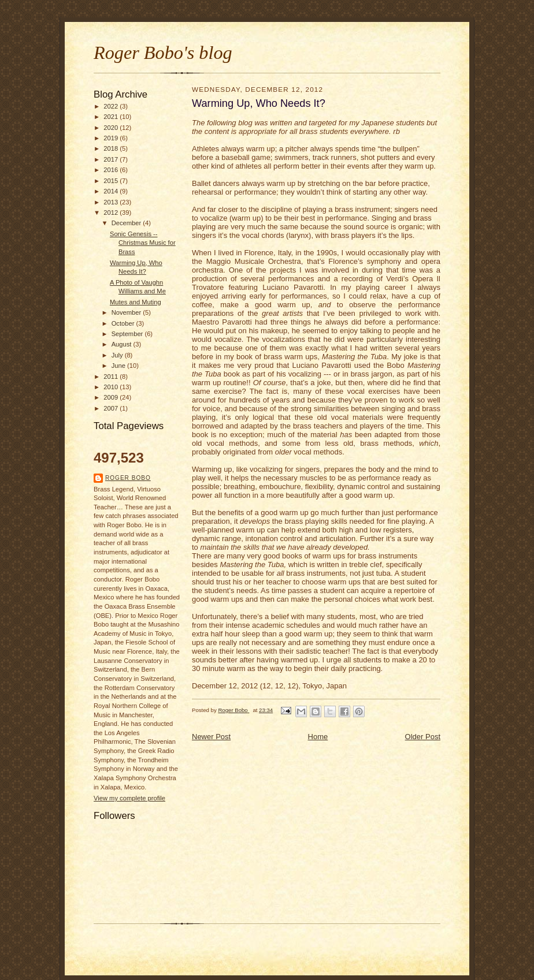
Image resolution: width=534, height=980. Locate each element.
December (127, 223)
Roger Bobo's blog (163, 53)
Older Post (423, 737)
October (124, 323)
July (118, 355)
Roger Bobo (128, 478)
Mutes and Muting (136, 302)
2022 (112, 106)
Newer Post (211, 737)
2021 (112, 117)
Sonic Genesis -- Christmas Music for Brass (143, 243)
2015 (112, 181)
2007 (112, 408)
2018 (112, 148)
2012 (112, 213)
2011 (112, 377)
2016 (112, 170)
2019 (112, 138)
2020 (112, 128)
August (123, 344)
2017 (112, 159)
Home (318, 737)
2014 (112, 191)
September (128, 334)
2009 (112, 397)
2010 (112, 387)
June (119, 366)
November (127, 312)
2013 (112, 202)
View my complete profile (129, 798)
